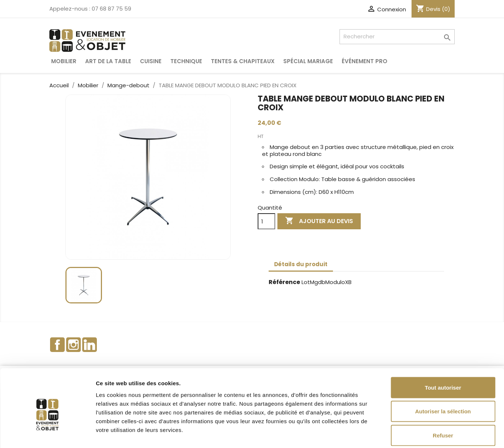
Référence (284, 282)
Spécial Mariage (308, 61)
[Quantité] (266, 221)
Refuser (443, 400)
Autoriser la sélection (443, 376)
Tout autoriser (443, 352)
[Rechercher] (397, 37)
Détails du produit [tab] (301, 264)
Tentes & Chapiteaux (243, 61)
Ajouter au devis (319, 221)
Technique (186, 61)
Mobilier (64, 61)
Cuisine (151, 61)
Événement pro (365, 61)
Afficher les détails (403, 434)
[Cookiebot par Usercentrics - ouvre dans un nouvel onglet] (47, 434)
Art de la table (108, 61)
